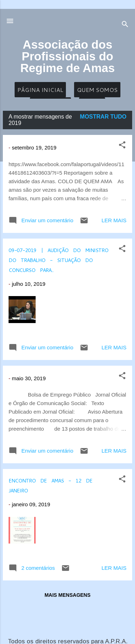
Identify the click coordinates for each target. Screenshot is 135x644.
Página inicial (40, 90)
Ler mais (114, 220)
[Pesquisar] (125, 25)
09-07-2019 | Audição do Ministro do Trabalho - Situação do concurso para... (58, 259)
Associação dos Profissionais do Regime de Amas (67, 56)
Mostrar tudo (103, 117)
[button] (122, 146)
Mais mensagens (67, 595)
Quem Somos (97, 90)
